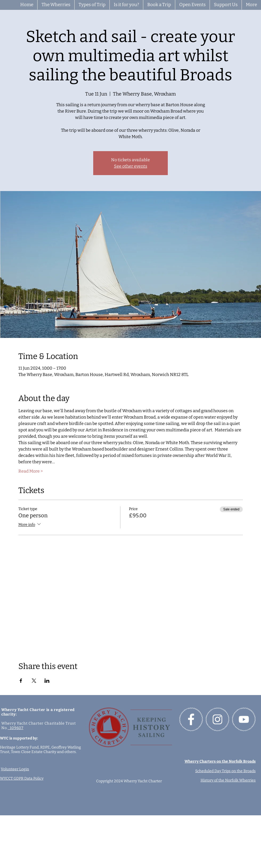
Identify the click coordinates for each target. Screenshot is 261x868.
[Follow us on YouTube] (244, 719)
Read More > (31, 471)
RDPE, (46, 747)
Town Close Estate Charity (34, 752)
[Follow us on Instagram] (217, 719)
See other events (131, 166)
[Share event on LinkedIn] (47, 681)
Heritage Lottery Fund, (20, 747)
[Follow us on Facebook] (191, 719)
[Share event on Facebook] (21, 681)
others (70, 752)
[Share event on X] (34, 681)
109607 (16, 728)
